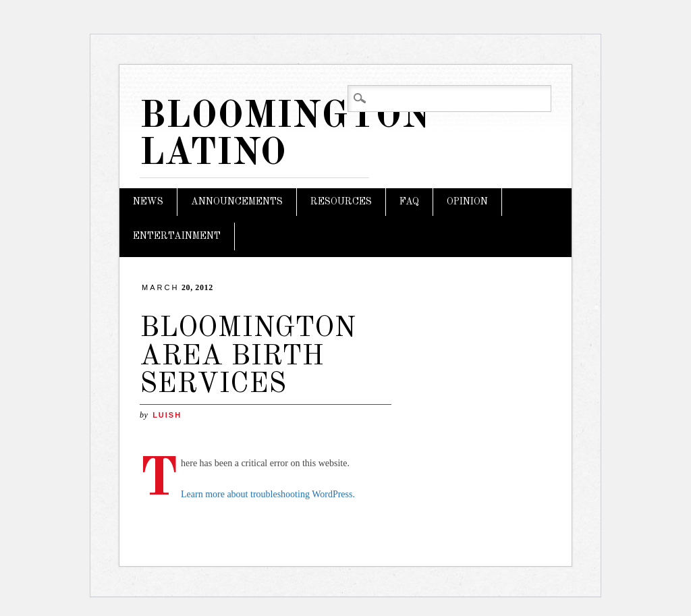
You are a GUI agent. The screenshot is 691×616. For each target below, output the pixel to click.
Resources (341, 202)
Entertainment (177, 236)
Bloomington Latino (285, 136)
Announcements (237, 202)
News (148, 202)
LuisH (167, 415)
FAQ (409, 202)
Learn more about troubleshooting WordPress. (268, 494)
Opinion (467, 202)
